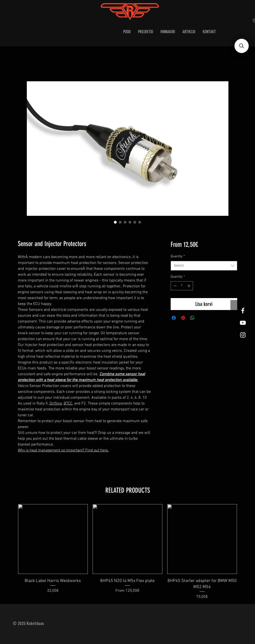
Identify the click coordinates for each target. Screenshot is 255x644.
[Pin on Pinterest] (183, 318)
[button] (242, 46)
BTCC (68, 404)
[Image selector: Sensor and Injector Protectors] (115, 222)
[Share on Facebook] (174, 318)
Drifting (56, 404)
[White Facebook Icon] (243, 311)
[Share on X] (202, 318)
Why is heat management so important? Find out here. (63, 450)
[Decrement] (174, 286)
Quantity (178, 256)
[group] (127, 552)
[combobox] (204, 266)
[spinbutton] (182, 286)
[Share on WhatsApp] (192, 318)
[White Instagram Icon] (243, 335)
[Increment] (189, 286)
